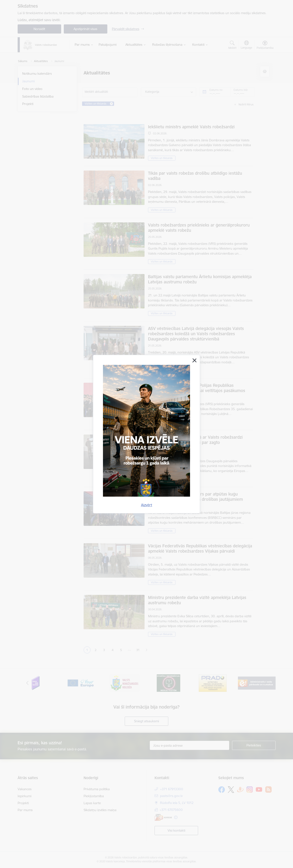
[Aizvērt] (194, 360)
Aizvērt (147, 505)
